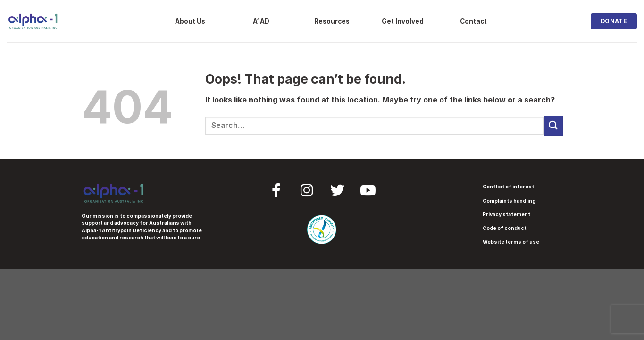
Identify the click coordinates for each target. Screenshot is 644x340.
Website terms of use (511, 242)
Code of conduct (505, 228)
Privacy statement (506, 215)
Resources (332, 21)
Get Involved (403, 21)
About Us (190, 21)
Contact (473, 21)
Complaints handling (509, 201)
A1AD (261, 21)
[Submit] (553, 125)
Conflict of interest (508, 187)
